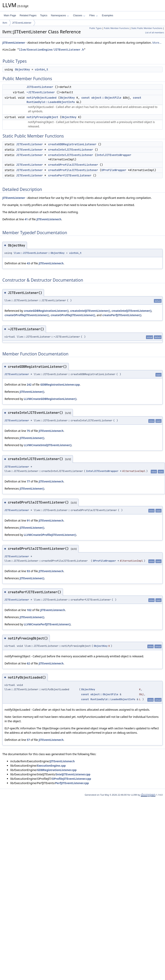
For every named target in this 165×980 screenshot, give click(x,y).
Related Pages (28, 15)
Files (93, 15)
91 (28, 520)
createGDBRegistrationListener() (46, 311)
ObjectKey (22, 69)
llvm (5, 23)
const (85, 98)
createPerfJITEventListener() (122, 315)
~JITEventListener (41, 92)
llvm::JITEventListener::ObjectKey (39, 253)
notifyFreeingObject (42, 117)
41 (26, 219)
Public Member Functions (116, 28)
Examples (108, 15)
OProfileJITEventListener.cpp (71, 779)
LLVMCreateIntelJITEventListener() (48, 445)
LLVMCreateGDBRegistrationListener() (50, 399)
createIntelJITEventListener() (90, 311)
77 (28, 481)
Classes (79, 15)
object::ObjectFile (106, 98)
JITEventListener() (32, 392)
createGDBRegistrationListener (72, 144)
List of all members (155, 33)
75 (28, 431)
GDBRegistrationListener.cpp (60, 385)
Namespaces (60, 15)
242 (29, 385)
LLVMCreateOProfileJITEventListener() (50, 535)
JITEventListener (22, 23)
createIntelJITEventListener (71, 150)
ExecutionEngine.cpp (51, 766)
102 (29, 610)
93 (28, 571)
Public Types (96, 28)
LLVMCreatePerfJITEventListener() (47, 624)
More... (157, 43)
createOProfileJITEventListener (73, 165)
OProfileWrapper (114, 170)
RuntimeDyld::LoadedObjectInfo (51, 102)
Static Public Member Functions (147, 28)
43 (28, 263)
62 (28, 663)
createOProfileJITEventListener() (27, 315)
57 (28, 740)
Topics (44, 15)
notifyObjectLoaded (41, 98)
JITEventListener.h (49, 219)
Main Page (10, 15)
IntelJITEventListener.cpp (73, 774)
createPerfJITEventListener (70, 175)
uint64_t (41, 69)
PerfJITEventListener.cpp (72, 783)
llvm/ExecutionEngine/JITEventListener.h (51, 50)
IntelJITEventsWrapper (114, 155)
